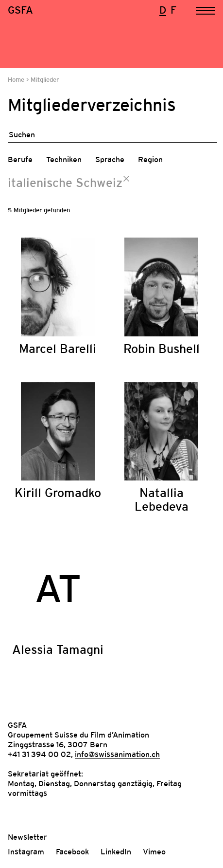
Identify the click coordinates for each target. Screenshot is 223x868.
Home (17, 80)
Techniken (64, 159)
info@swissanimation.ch (117, 754)
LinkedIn (116, 851)
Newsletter (27, 837)
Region (150, 159)
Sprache (110, 159)
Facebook (72, 851)
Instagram (26, 851)
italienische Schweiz (65, 183)
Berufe (20, 159)
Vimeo (154, 851)
